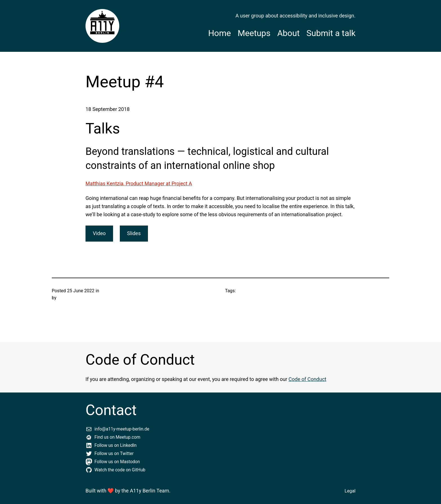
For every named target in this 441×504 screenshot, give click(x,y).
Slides (134, 233)
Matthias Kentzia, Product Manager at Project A (139, 183)
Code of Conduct (307, 379)
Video (99, 233)
